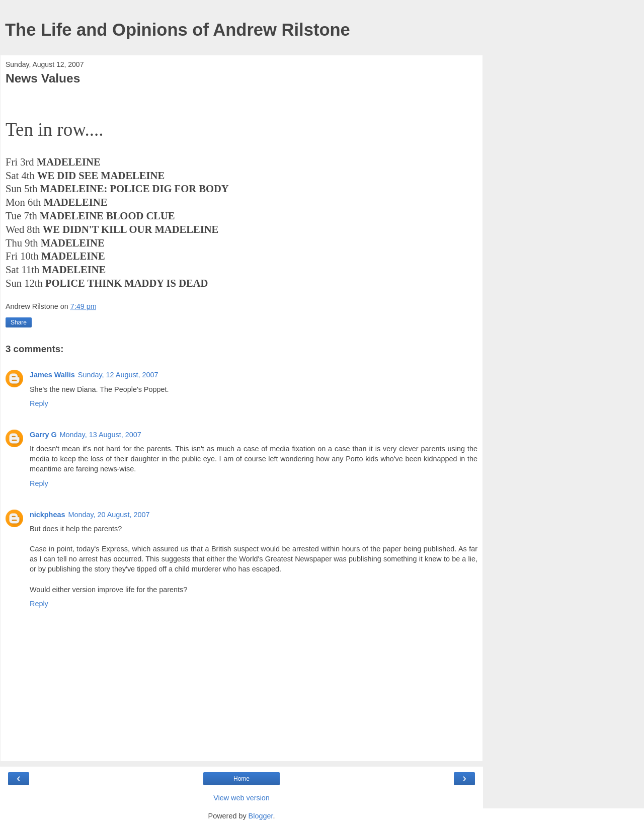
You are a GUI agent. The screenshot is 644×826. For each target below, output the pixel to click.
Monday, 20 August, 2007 (109, 515)
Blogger (261, 816)
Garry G (43, 435)
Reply (39, 403)
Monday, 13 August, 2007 (101, 435)
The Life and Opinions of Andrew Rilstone (178, 30)
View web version (242, 798)
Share (19, 322)
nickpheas (47, 515)
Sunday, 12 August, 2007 (118, 375)
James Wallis (52, 375)
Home (242, 779)
